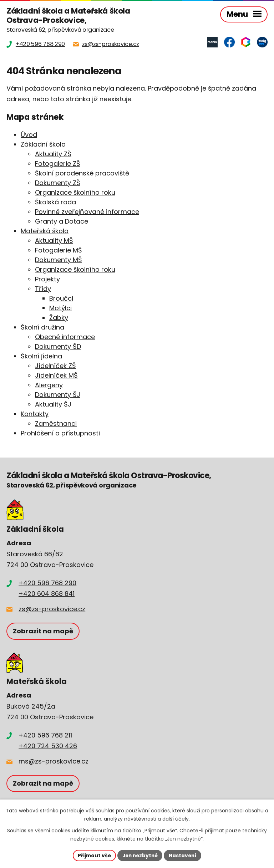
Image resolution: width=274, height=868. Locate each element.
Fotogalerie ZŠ (58, 164)
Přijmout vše (93, 855)
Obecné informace (65, 337)
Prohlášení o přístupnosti (60, 433)
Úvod (29, 135)
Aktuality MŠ (54, 241)
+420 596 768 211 (45, 735)
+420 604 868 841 (47, 594)
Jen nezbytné (140, 855)
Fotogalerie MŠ (59, 250)
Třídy (43, 289)
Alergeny (49, 385)
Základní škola (43, 144)
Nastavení (184, 855)
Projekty (47, 279)
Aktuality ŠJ (53, 404)
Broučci (61, 298)
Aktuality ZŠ (53, 154)
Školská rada (55, 202)
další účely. (176, 819)
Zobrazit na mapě (43, 631)
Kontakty (35, 414)
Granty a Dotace (62, 221)
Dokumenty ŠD (58, 346)
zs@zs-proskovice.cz (52, 609)
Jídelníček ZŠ (55, 366)
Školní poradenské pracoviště (82, 173)
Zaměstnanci (56, 423)
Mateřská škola (45, 231)
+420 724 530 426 (48, 746)
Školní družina (42, 327)
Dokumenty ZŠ (58, 183)
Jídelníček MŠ (56, 375)
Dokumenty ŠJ (58, 395)
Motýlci (60, 308)
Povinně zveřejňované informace (87, 212)
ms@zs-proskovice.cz (54, 761)
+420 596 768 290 (47, 583)
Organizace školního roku (75, 192)
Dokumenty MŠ (59, 260)
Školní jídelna (41, 356)
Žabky (59, 318)
